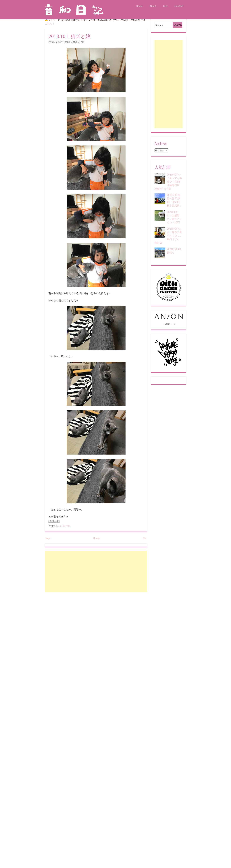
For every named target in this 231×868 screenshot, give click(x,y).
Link (165, 6)
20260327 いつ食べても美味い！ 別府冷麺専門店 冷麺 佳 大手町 (168, 182)
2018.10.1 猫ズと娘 (69, 36)
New (48, 538)
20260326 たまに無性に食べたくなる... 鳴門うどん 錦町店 (168, 236)
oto (68, 526)
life (64, 526)
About (153, 6)
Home (140, 6)
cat (60, 526)
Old (145, 538)
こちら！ (50, 24)
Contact (179, 6)
